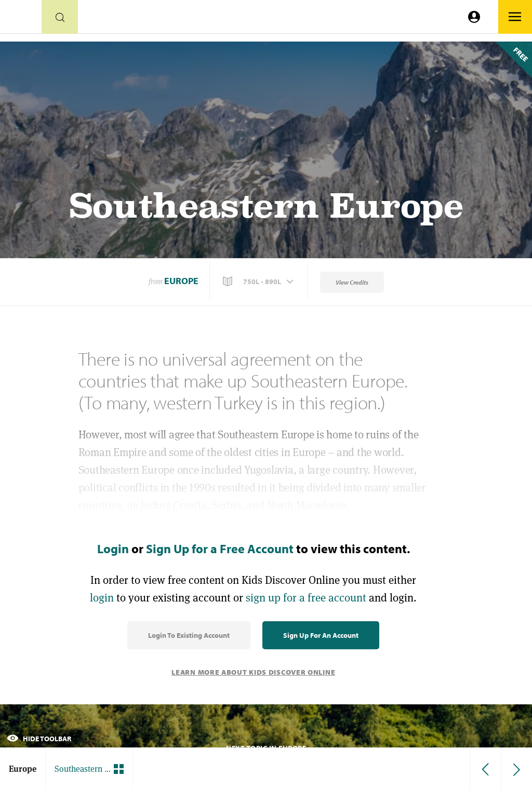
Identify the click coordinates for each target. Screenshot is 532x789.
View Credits (352, 282)
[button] (259, 282)
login (102, 598)
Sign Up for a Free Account (220, 549)
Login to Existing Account (189, 635)
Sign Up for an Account (321, 635)
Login (113, 549)
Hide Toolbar (39, 739)
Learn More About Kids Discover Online (253, 672)
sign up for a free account (306, 598)
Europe (181, 281)
